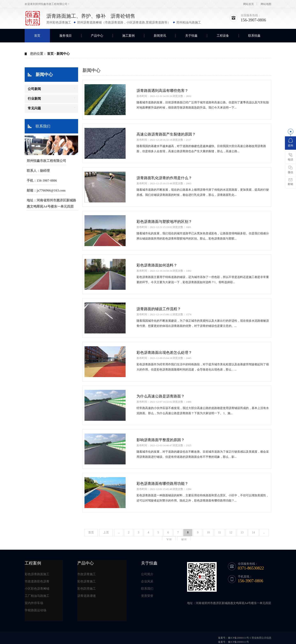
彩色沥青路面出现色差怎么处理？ (164, 353)
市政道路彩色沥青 (37, 581)
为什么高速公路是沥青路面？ (161, 396)
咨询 (290, 143)
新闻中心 (63, 54)
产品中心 (97, 36)
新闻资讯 (160, 36)
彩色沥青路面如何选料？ (157, 265)
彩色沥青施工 (87, 581)
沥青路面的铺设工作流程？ (159, 309)
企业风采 (147, 581)
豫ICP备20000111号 (238, 642)
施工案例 (128, 36)
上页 (106, 532)
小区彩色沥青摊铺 (37, 589)
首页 (37, 36)
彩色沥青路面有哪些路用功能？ (162, 484)
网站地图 (266, 4)
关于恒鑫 (191, 36)
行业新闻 (34, 99)
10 (208, 532)
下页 (169, 540)
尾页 (184, 540)
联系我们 (43, 126)
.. (119, 532)
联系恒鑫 (254, 36)
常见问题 (34, 108)
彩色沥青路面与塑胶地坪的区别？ (164, 222)
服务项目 (66, 36)
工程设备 (223, 36)
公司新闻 (34, 89)
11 (219, 532)
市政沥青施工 (87, 574)
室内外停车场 (34, 603)
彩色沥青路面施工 (37, 574)
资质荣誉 (147, 596)
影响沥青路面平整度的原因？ (161, 440)
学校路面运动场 (35, 610)
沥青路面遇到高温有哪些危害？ (162, 91)
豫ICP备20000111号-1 (239, 638)
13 (242, 532)
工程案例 (33, 563)
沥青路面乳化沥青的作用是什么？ (164, 178)
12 (231, 532)
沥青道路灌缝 (87, 596)
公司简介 (147, 574)
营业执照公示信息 (261, 638)
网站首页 (249, 4)
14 (253, 532)
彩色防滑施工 (87, 589)
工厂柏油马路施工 (37, 596)
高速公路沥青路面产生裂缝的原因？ (166, 134)
